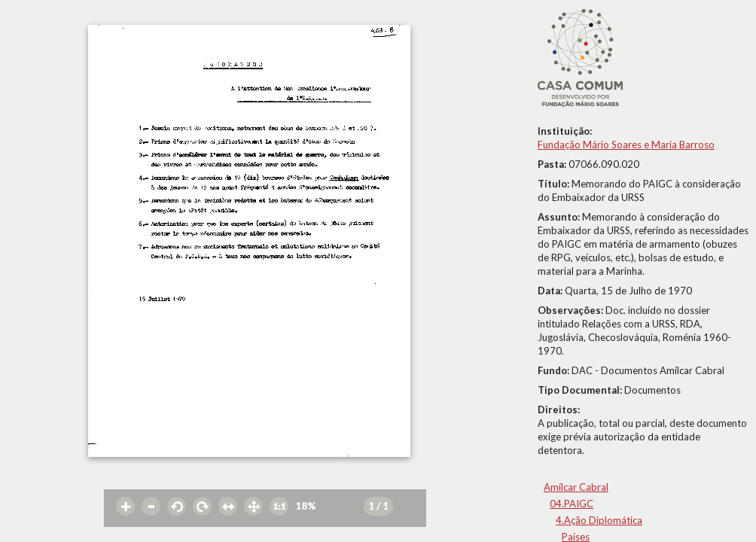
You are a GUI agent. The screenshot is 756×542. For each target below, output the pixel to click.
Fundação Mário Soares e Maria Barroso (626, 145)
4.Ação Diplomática (599, 520)
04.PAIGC (572, 504)
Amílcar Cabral (576, 487)
